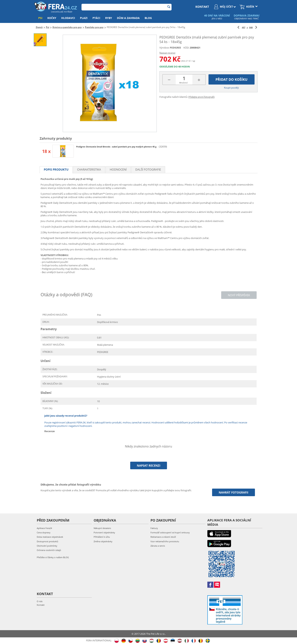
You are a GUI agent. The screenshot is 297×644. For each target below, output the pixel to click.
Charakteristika (89, 169)
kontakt (202, 7)
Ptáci (96, 18)
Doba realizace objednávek (50, 537)
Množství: (184, 83)
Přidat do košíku (232, 79)
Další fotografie (148, 169)
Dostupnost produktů (47, 541)
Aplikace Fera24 (44, 528)
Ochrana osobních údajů (49, 550)
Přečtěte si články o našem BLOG (53, 557)
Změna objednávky (103, 541)
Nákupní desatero (102, 528)
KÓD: (186, 48)
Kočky (52, 18)
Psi (40, 18)
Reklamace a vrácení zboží (163, 537)
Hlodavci (68, 18)
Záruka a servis (158, 546)
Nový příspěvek (239, 295)
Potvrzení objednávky (104, 532)
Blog (148, 18)
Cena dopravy (44, 532)
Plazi (84, 18)
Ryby (109, 18)
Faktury (154, 528)
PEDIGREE (175, 48)
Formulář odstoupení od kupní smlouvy (170, 532)
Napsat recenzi (167, 53)
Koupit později (231, 88)
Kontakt (41, 605)
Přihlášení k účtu (102, 537)
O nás (40, 601)
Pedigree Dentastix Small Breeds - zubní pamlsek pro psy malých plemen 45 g (117, 147)
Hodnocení (118, 169)
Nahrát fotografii (234, 492)
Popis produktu (56, 169)
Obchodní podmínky (47, 546)
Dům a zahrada (128, 18)
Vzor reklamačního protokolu (165, 541)
